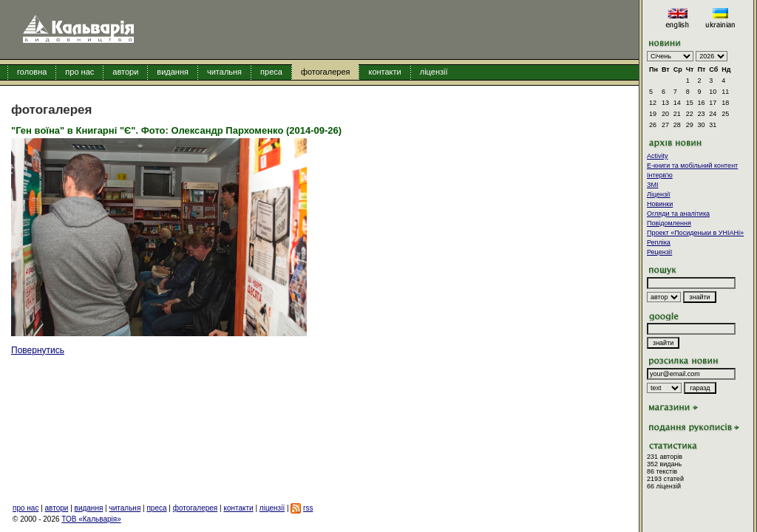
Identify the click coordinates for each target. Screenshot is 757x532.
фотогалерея (326, 72)
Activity (658, 156)
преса (271, 72)
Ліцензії (659, 194)
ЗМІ (652, 185)
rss (308, 508)
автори (125, 72)
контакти (384, 72)
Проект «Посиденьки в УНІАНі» (695, 233)
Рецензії (659, 252)
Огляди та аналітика (678, 214)
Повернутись (38, 350)
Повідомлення (669, 223)
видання (173, 72)
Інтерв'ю (660, 175)
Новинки (660, 204)
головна (32, 72)
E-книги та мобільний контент (692, 166)
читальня (224, 72)
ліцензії (434, 72)
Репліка (659, 242)
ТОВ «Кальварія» (91, 519)
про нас (79, 72)
